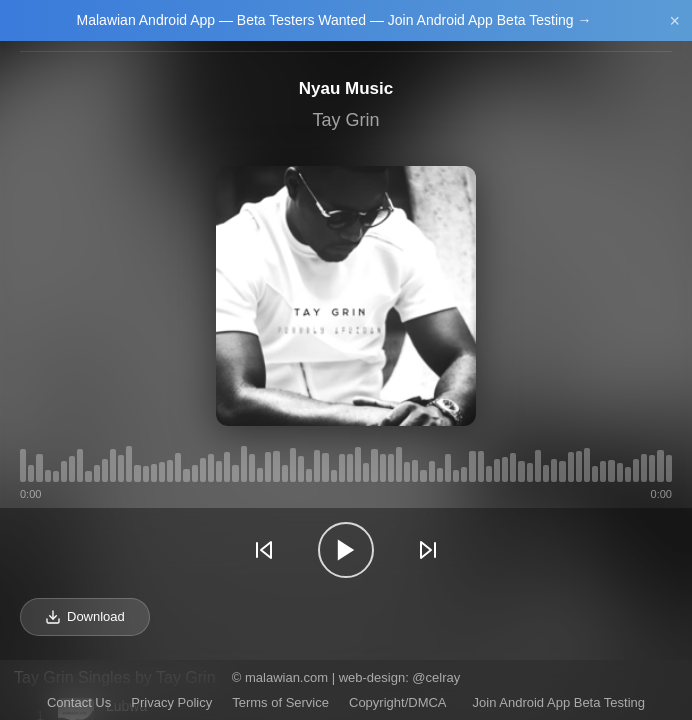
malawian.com (286, 677)
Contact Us (79, 702)
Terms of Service (280, 702)
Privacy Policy (171, 702)
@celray (436, 677)
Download (85, 617)
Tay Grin (345, 120)
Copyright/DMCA (398, 702)
